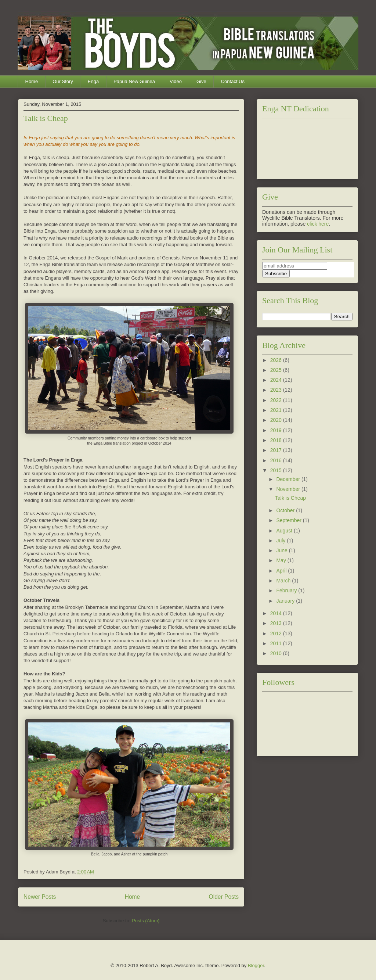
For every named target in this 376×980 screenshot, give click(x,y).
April (282, 571)
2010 (277, 653)
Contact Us (233, 81)
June (282, 550)
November (289, 489)
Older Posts (224, 897)
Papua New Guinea (134, 81)
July (281, 541)
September (289, 520)
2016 (277, 460)
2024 (277, 380)
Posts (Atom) (146, 921)
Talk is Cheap (46, 118)
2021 (277, 410)
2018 (277, 440)
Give (201, 81)
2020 (277, 420)
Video (176, 81)
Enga (93, 81)
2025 (277, 370)
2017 (277, 450)
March (284, 581)
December (289, 479)
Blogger (256, 965)
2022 (277, 400)
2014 (277, 613)
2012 (277, 633)
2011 (277, 643)
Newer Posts (40, 897)
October (286, 510)
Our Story (63, 81)
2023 (277, 390)
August (285, 531)
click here (318, 224)
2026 (277, 360)
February (287, 590)
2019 (277, 430)
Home (32, 81)
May (282, 560)
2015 (277, 470)
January (286, 601)
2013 (277, 623)
